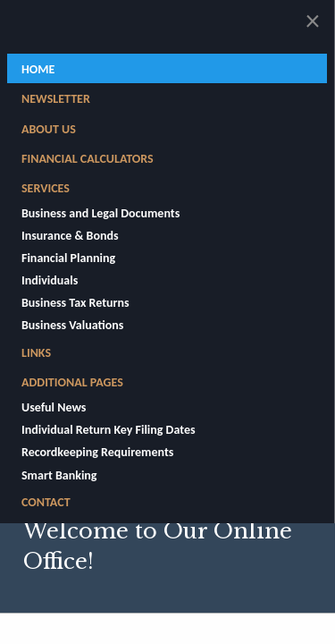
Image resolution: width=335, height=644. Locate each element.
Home (38, 69)
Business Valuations (72, 325)
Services (46, 188)
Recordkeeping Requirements (97, 452)
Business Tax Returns (75, 303)
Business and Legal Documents (100, 213)
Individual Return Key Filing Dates (109, 430)
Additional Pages (72, 382)
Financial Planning (68, 258)
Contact (46, 502)
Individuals (50, 280)
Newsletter (56, 99)
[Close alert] (313, 21)
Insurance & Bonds (70, 236)
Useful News (54, 407)
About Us (49, 129)
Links (36, 353)
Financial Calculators (88, 159)
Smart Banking (59, 475)
